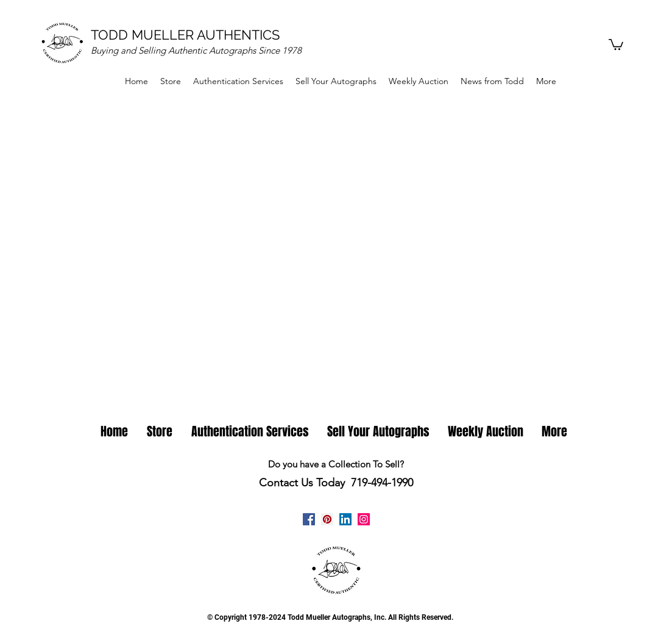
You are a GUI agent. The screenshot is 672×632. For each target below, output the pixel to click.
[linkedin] (345, 519)
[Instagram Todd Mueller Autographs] (364, 519)
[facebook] (309, 519)
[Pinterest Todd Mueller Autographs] (327, 519)
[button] (616, 44)
